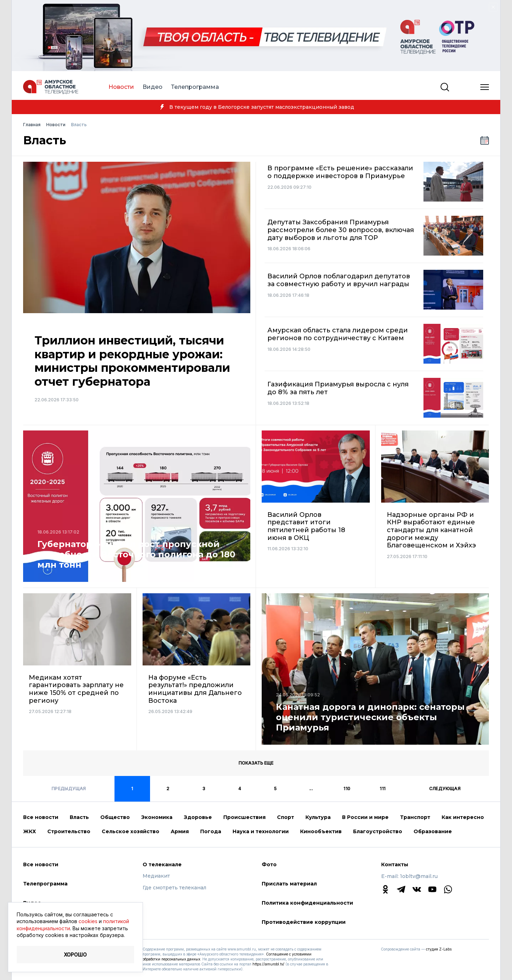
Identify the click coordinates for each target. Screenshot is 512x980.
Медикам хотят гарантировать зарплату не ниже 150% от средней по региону (76, 689)
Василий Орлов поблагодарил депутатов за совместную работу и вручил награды (339, 280)
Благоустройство (378, 831)
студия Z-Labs (439, 949)
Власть (79, 817)
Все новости (41, 817)
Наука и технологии (261, 831)
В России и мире (365, 817)
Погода (211, 831)
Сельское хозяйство (130, 831)
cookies (88, 921)
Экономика (157, 817)
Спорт (286, 817)
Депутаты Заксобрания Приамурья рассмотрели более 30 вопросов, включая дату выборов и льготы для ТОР (341, 230)
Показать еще (256, 763)
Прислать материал (289, 884)
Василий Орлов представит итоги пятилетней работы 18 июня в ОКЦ (306, 526)
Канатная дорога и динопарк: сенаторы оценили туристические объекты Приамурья (370, 717)
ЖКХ (30, 831)
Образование (433, 831)
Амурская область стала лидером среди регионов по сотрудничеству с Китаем (338, 334)
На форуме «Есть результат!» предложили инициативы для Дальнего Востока (195, 689)
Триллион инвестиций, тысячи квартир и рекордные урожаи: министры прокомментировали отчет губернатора (132, 361)
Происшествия (244, 817)
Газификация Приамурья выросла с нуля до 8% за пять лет (338, 388)
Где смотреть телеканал (174, 888)
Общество (115, 817)
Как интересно (463, 817)
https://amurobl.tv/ (268, 964)
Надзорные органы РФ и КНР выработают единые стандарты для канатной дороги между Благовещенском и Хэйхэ (431, 530)
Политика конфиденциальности (307, 903)
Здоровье (198, 817)
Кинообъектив (321, 831)
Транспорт (415, 817)
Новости (121, 87)
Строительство (69, 831)
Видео (153, 87)
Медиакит (156, 876)
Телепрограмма (195, 87)
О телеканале (162, 864)
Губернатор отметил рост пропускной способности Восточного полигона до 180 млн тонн (136, 555)
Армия (180, 831)
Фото (269, 864)
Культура (318, 817)
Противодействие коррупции (304, 922)
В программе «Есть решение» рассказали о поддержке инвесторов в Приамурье (340, 172)
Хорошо (75, 955)
